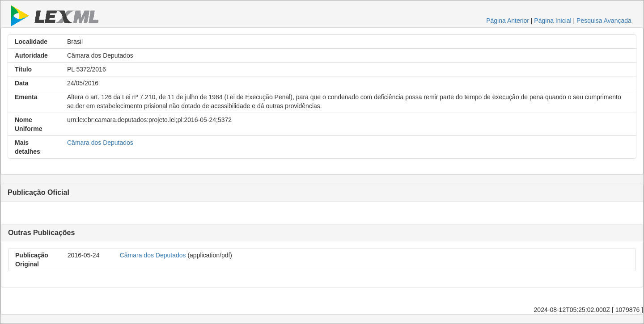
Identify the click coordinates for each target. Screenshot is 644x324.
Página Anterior (508, 21)
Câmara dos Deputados (100, 143)
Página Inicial (553, 21)
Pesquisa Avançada (604, 21)
